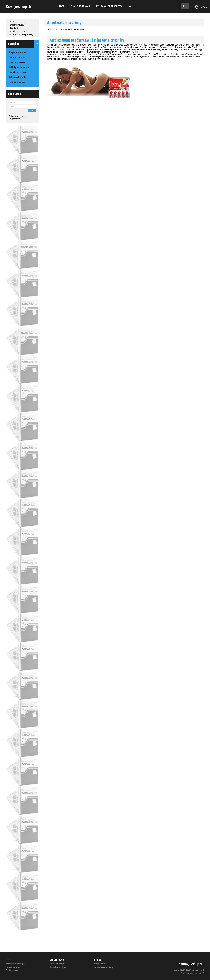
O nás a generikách (80, 6)
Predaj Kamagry (13, 970)
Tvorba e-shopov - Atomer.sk (193, 973)
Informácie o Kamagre (15, 964)
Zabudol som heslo (17, 116)
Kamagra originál (13, 967)
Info (12, 22)
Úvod (62, 6)
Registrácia (14, 119)
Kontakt (14, 28)
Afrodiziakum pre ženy (23, 34)
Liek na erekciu (19, 31)
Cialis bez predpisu (58, 967)
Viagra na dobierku (58, 964)
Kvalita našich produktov (109, 6)
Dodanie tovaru (17, 25)
